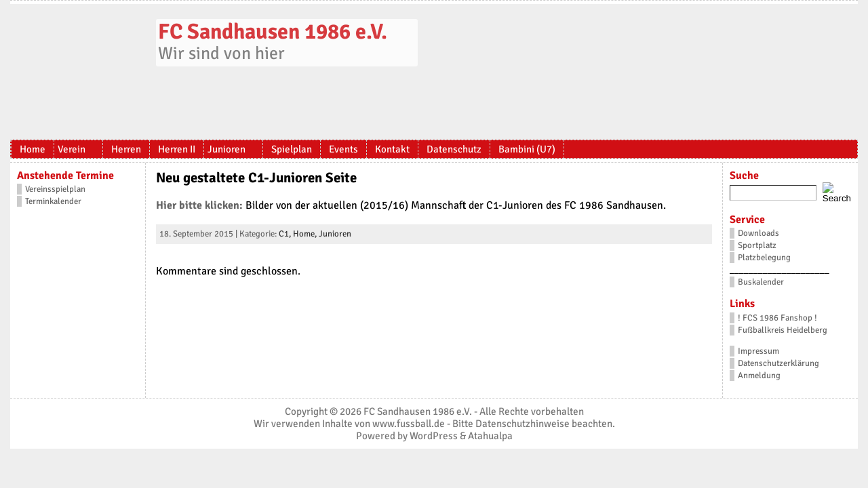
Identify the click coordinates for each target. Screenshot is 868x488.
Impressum (758, 351)
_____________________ (780, 270)
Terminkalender (53, 201)
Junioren (335, 234)
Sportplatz (757, 245)
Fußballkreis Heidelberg (783, 330)
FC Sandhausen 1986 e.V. (273, 32)
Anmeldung (759, 375)
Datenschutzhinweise (522, 424)
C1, (286, 234)
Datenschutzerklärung (778, 363)
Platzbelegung (764, 258)
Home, (306, 234)
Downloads (758, 233)
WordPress (434, 436)
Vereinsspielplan (55, 189)
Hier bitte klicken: (199, 205)
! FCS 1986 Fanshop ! (777, 318)
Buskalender (761, 282)
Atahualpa (490, 436)
